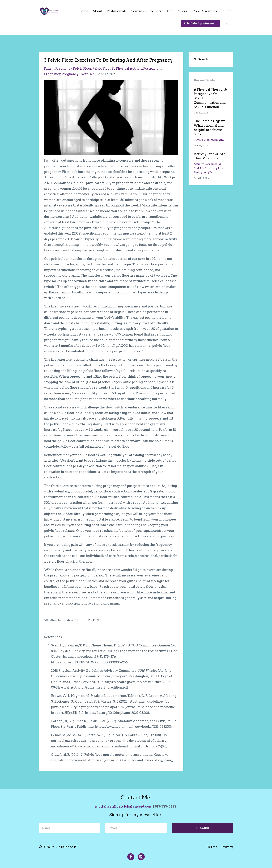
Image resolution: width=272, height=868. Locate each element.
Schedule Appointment (200, 23)
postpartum (152, 69)
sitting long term (205, 172)
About (97, 11)
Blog (169, 11)
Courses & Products (146, 11)
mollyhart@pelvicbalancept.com (124, 806)
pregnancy (52, 74)
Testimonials (117, 11)
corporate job (213, 164)
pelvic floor (82, 69)
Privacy (227, 847)
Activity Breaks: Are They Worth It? (210, 156)
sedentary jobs (214, 168)
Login (227, 23)
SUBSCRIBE (202, 828)
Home (83, 11)
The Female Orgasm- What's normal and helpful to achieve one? (210, 128)
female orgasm (203, 140)
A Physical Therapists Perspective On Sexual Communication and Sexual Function (211, 98)
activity (199, 164)
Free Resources (205, 11)
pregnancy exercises (78, 74)
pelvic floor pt (104, 69)
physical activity (129, 69)
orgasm (219, 140)
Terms (212, 847)
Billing (226, 11)
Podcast (183, 11)
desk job (199, 168)
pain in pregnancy (58, 69)
